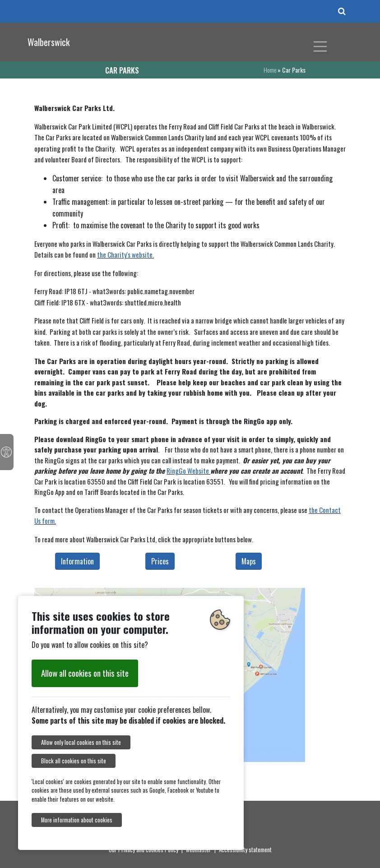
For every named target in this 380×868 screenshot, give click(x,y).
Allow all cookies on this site (85, 673)
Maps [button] (249, 561)
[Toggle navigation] (320, 46)
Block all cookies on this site (74, 761)
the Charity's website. (125, 254)
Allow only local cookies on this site (81, 742)
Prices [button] (160, 561)
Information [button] (77, 561)
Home (270, 70)
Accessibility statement (245, 850)
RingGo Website (188, 471)
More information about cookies (77, 820)
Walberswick (49, 42)
